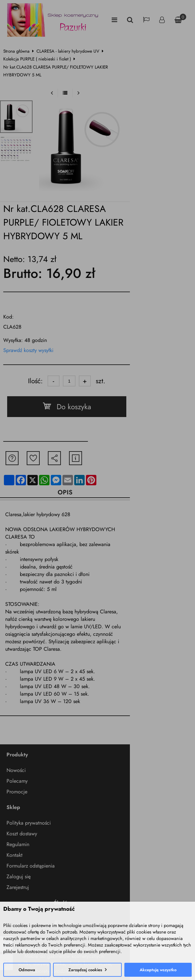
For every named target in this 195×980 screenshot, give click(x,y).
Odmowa (27, 970)
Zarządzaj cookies (85, 970)
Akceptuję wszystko (158, 970)
